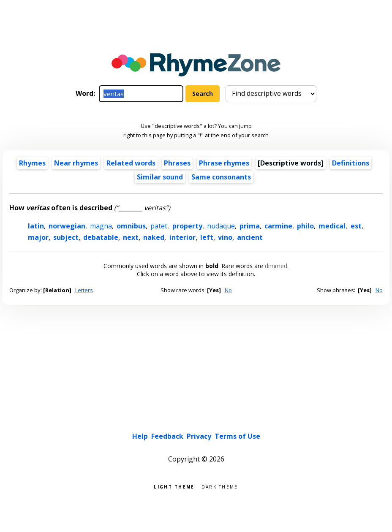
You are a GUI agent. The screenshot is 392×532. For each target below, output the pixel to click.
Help (140, 436)
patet (159, 226)
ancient (250, 237)
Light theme (174, 486)
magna (101, 226)
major (38, 237)
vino (225, 237)
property (187, 226)
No (228, 290)
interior (182, 237)
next (131, 237)
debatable (101, 237)
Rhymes (32, 163)
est (356, 226)
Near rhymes (76, 163)
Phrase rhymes (224, 163)
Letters (84, 290)
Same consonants (221, 177)
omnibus (131, 226)
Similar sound (160, 177)
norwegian (67, 226)
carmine (278, 226)
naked (154, 237)
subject (66, 237)
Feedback (167, 436)
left (207, 237)
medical (332, 226)
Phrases (177, 163)
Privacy (199, 436)
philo (305, 226)
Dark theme (220, 486)
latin (36, 226)
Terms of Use (237, 436)
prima (250, 226)
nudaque (221, 226)
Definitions (351, 163)
